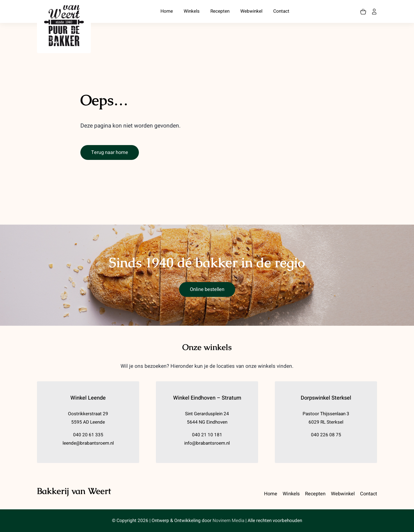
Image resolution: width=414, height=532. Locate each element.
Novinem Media (228, 521)
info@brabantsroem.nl (207, 443)
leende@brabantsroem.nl (88, 443)
